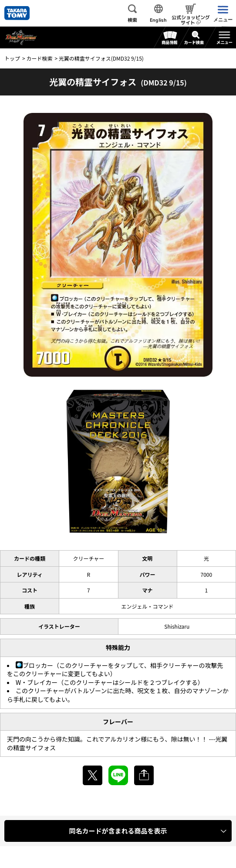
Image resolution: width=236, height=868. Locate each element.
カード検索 (39, 58)
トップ (12, 58)
